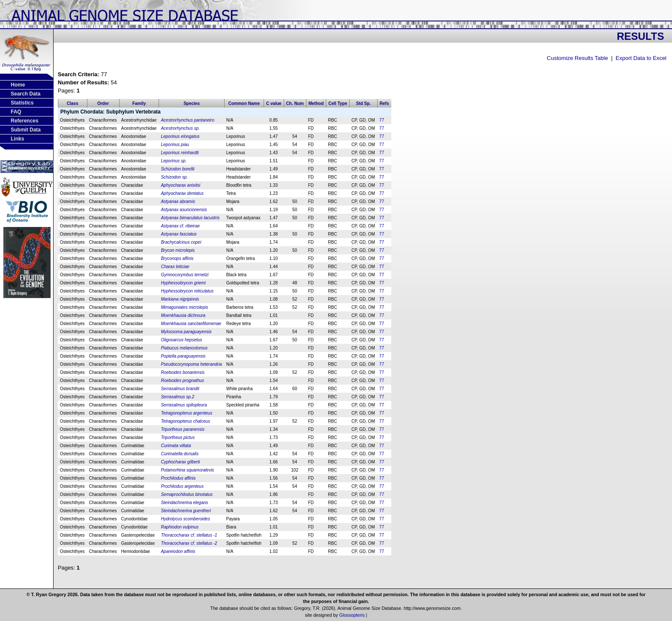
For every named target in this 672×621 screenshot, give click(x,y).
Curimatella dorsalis (180, 454)
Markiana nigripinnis (180, 299)
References (25, 121)
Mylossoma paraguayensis (186, 332)
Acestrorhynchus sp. (180, 128)
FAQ (16, 112)
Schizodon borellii (177, 169)
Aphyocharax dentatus (182, 193)
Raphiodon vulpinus (180, 527)
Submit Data (26, 130)
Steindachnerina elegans (184, 503)
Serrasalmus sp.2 (177, 397)
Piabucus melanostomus (184, 348)
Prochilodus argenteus (182, 486)
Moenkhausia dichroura (183, 315)
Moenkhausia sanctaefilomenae (191, 324)
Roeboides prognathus (182, 381)
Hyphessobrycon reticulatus (187, 291)
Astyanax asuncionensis (184, 210)
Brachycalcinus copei (181, 242)
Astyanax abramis (178, 202)
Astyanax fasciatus (178, 234)
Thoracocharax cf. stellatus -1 (189, 535)
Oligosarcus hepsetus (181, 340)
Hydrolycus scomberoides (185, 519)
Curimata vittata (176, 446)
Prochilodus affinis (178, 478)
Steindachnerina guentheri (186, 511)
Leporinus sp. (174, 161)
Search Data (25, 94)
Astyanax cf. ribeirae (180, 226)
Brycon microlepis (178, 250)
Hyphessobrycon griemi (183, 283)
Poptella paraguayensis (183, 356)
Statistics (22, 103)
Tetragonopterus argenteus (186, 413)
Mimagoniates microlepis (184, 307)
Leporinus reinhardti (180, 153)
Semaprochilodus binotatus (187, 494)
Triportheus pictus (178, 437)
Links (17, 139)
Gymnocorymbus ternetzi (184, 275)
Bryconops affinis (177, 258)
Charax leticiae (175, 267)
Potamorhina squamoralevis (187, 470)
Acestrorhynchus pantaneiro (187, 120)
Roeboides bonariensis (183, 372)
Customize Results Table (577, 58)
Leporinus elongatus (180, 136)
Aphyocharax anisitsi (180, 185)
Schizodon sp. (174, 177)
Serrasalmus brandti (180, 389)
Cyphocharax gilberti (180, 462)
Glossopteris (352, 615)
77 (382, 120)
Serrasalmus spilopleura (184, 405)
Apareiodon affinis (178, 551)
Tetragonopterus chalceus (185, 421)
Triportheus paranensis (183, 429)
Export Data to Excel (641, 58)
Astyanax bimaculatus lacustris (190, 218)
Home (18, 85)
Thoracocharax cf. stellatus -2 (189, 543)
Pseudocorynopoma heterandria (191, 364)
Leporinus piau (175, 145)
